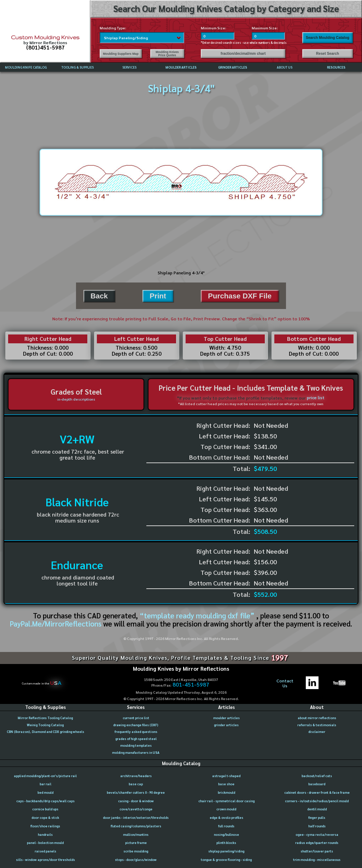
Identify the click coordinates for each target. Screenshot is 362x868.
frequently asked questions (136, 732)
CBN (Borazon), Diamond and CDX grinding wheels (45, 732)
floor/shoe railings (45, 826)
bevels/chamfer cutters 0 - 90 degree (136, 792)
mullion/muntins (136, 834)
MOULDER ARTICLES (181, 67)
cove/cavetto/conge (136, 809)
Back (99, 296)
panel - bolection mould (45, 843)
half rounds (317, 826)
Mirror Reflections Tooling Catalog (45, 718)
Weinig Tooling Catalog (45, 725)
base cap (136, 784)
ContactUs (285, 683)
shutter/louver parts (317, 851)
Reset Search (328, 54)
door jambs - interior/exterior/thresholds (136, 817)
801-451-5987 (191, 685)
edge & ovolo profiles (226, 817)
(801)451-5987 (45, 47)
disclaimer (317, 732)
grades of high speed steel (136, 739)
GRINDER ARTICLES (233, 67)
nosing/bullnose (226, 834)
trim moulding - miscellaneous (317, 860)
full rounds (226, 826)
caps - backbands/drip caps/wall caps (45, 801)
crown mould (226, 809)
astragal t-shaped (226, 776)
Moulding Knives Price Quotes (167, 54)
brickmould (226, 792)
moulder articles (226, 718)
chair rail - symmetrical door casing (226, 801)
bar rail (45, 784)
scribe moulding (136, 851)
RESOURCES (336, 67)
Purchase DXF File (240, 296)
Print (158, 296)
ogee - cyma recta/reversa (317, 834)
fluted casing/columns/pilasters (136, 826)
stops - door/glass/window (136, 860)
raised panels (45, 851)
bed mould (45, 792)
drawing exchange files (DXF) (136, 725)
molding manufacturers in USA (136, 752)
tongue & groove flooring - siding (226, 860)
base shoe (226, 784)
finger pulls (317, 817)
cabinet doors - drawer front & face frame (317, 792)
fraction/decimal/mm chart (243, 54)
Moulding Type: (113, 28)
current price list (136, 718)
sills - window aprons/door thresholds (45, 860)
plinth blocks (226, 843)
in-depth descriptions (76, 399)
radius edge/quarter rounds (317, 843)
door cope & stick (45, 817)
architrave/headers (136, 776)
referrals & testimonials (317, 725)
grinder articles (226, 725)
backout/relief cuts (317, 776)
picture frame (136, 843)
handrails (45, 834)
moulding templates (136, 745)
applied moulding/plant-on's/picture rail (45, 776)
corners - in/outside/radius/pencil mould (317, 801)
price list (316, 397)
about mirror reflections (317, 718)
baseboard (317, 784)
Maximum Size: (265, 28)
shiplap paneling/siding (226, 851)
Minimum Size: (214, 28)
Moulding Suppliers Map (121, 54)
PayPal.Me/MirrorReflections (57, 624)
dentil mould (317, 809)
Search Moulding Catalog (328, 38)
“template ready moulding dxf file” (197, 615)
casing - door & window (136, 801)
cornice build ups (45, 809)
